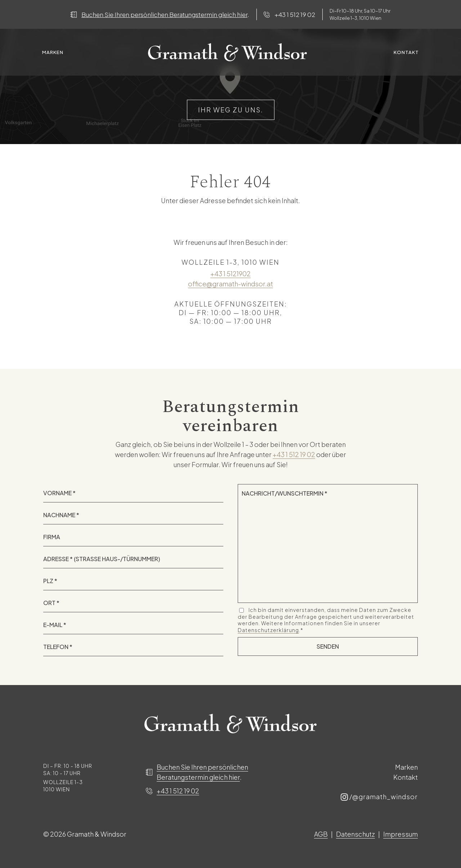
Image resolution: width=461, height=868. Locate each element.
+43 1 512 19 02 (295, 14)
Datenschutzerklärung (268, 630)
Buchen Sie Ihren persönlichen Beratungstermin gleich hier (164, 14)
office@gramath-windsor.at (230, 284)
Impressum (400, 834)
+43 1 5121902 (230, 274)
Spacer (227, 52)
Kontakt (406, 52)
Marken (53, 52)
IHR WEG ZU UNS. (231, 110)
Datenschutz (355, 834)
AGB (321, 834)
